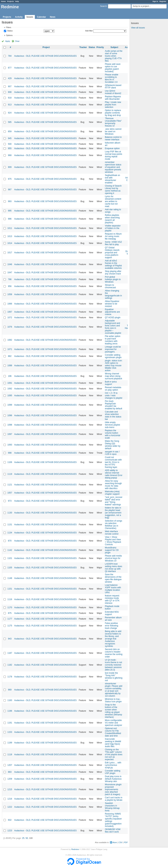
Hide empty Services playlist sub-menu (112, 425)
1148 (10, 578)
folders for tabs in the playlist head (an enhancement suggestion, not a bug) (113, 513)
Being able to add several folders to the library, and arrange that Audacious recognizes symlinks (113, 639)
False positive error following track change (111, 626)
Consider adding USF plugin (112, 772)
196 (10, 376)
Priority (100, 47)
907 (10, 86)
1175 (10, 626)
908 (10, 92)
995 (10, 211)
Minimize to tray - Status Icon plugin (113, 700)
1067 (10, 312)
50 (27, 838)
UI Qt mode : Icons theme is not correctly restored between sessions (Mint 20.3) (113, 665)
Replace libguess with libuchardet (113, 98)
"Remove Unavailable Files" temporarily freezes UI (113, 122)
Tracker (83, 47)
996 (10, 219)
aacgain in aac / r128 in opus (112, 453)
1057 (10, 493)
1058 (10, 294)
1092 (10, 389)
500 (10, 144)
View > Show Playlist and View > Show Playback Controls (113, 541)
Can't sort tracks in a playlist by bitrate (114, 799)
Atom (115, 842)
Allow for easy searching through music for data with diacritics (113, 485)
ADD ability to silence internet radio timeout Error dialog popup (114, 474)
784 (10, 56)
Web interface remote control (112, 533)
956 (10, 286)
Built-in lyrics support (111, 383)
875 (10, 613)
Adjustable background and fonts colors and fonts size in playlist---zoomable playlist (113, 327)
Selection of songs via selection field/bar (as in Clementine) (113, 525)
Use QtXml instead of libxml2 (113, 92)
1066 (10, 304)
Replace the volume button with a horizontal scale (112, 434)
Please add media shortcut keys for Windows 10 (113, 558)
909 (10, 167)
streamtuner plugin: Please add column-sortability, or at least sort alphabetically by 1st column (114, 690)
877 (10, 68)
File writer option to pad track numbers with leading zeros (113, 340)
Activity (19, 17)
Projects (11, 1)
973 (10, 501)
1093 (10, 445)
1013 (10, 236)
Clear (17, 41)
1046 (10, 264)
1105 (10, 568)
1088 (10, 366)
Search (103, 6)
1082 (10, 340)
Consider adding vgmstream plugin (113, 356)
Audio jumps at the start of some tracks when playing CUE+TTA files (114, 56)
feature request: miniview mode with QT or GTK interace (112, 599)
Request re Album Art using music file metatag (113, 236)
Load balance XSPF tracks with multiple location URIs (113, 589)
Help (17, 1)
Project (46, 47)
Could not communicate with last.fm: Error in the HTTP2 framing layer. (113, 462)
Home (3, 1)
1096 (10, 415)
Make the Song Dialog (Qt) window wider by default (113, 445)
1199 (10, 743)
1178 (10, 677)
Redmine (75, 849)
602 (10, 820)
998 (10, 453)
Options (9, 35)
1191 (10, 723)
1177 (10, 619)
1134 (10, 533)
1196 (10, 711)
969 (10, 690)
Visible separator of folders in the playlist (113, 228)
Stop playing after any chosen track (113, 273)
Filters (9, 27)
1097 (10, 434)
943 (10, 639)
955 (10, 148)
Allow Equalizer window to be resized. (112, 304)
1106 (10, 462)
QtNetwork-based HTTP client (113, 86)
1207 (10, 765)
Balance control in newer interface (113, 138)
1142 (10, 550)
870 (10, 541)
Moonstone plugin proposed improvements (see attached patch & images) (113, 789)
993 (10, 201)
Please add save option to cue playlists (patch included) (113, 68)
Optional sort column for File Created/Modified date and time (113, 732)
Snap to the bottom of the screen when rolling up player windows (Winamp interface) (113, 711)
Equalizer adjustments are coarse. (112, 312)
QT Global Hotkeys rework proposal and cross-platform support (112, 253)
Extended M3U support (112, 613)
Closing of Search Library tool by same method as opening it (113, 190)
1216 (10, 799)
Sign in (155, 1)
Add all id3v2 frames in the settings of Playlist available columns (113, 264)
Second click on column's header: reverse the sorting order (114, 653)
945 (10, 138)
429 (10, 78)
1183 (10, 700)
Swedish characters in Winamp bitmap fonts (112, 807)
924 (10, 113)
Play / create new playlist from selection (113, 105)
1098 (10, 425)
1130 (10, 513)
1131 (10, 525)
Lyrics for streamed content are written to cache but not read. (113, 201)
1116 (10, 599)
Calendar (41, 17)
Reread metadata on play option (113, 389)
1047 (10, 273)
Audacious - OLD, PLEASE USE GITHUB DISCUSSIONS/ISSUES (45, 56)
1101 (10, 558)
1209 (10, 779)
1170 (10, 607)
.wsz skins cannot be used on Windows (113, 131)
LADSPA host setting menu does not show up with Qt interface (113, 568)
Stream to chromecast (110, 286)
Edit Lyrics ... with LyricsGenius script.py (113, 765)
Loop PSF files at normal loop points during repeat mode (113, 155)
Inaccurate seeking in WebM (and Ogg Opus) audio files (113, 743)
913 (10, 105)
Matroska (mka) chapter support (112, 493)
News (53, 17)
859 (10, 131)
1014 (10, 243)
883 (10, 772)
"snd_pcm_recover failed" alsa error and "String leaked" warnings (114, 501)
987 (10, 190)
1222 (10, 807)
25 (23, 838)
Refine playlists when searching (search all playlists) (112, 219)
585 (10, 122)
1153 (10, 732)
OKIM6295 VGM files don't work (113, 831)
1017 (10, 253)
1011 (10, 228)
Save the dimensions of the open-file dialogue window (113, 578)
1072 (10, 318)
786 (10, 279)
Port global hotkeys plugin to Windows (113, 279)
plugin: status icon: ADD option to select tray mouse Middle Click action (114, 366)
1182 (10, 665)
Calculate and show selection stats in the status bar (113, 415)
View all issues (138, 28)
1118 (10, 755)
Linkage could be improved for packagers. (113, 349)
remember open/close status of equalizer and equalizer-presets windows (113, 167)
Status (10, 31)
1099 (10, 405)
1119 (10, 474)
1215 (10, 789)
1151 (10, 589)
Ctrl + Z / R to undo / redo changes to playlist (114, 396)
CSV (121, 842)
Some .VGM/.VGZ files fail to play (113, 243)
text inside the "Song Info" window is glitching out (114, 677)
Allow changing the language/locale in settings (113, 294)
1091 (10, 383)
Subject (114, 47)
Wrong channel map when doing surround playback (113, 376)
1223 (10, 831)
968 (10, 155)
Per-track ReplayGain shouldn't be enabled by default (113, 405)
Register (163, 1)
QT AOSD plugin (113, 318)
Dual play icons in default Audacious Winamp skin (113, 779)
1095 (10, 396)
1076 (10, 327)
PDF (126, 842)
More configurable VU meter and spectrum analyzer (113, 723)
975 (10, 179)
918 (10, 98)
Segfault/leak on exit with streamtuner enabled (112, 179)
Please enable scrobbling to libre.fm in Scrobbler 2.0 (112, 78)
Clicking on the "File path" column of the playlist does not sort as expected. (114, 755)
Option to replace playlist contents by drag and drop (113, 113)
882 (10, 356)
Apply (8, 41)
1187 (10, 653)
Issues (30, 17)
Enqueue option (112, 148)
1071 (10, 349)
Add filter (89, 31)
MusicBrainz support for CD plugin (112, 550)
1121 (10, 485)
